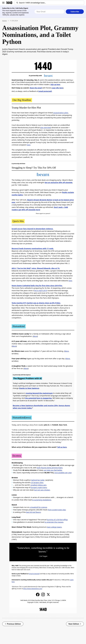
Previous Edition (13, 624)
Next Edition (75, 624)
